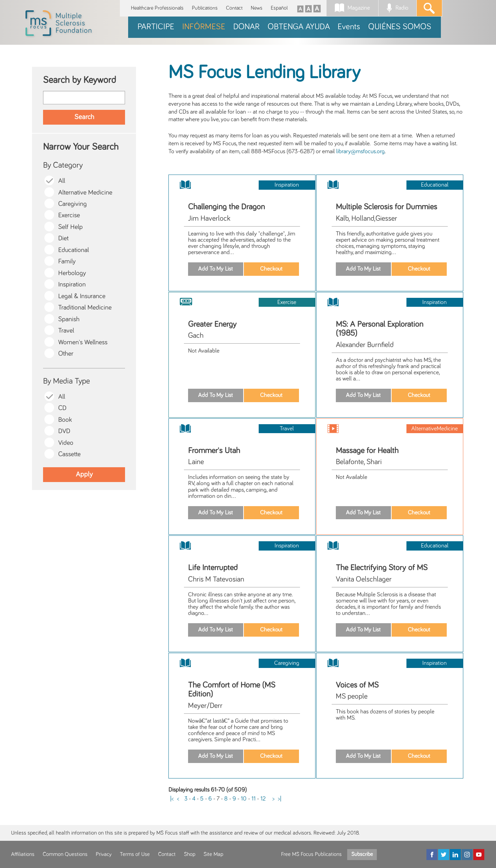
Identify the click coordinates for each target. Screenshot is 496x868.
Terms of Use (135, 854)
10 (244, 799)
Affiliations (23, 854)
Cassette (69, 454)
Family (67, 262)
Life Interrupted (213, 568)
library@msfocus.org (360, 151)
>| (280, 799)
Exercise (69, 215)
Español (279, 8)
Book (65, 420)
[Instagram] (467, 855)
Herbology (72, 273)
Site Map (213, 854)
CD (62, 408)
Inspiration (72, 285)
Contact (234, 8)
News (257, 8)
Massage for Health (367, 451)
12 (263, 799)
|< (172, 799)
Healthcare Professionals (157, 8)
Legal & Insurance (82, 296)
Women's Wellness (83, 342)
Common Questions (65, 854)
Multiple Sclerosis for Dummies (386, 207)
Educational (74, 250)
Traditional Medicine (85, 308)
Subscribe (362, 854)
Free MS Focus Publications (311, 854)
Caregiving (73, 204)
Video (66, 443)
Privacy (104, 854)
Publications (205, 8)
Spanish (69, 319)
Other (66, 354)
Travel (66, 331)
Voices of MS (357, 685)
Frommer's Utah (214, 451)
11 (254, 799)
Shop (190, 854)
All (62, 181)
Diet (63, 238)
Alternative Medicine (85, 193)
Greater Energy (212, 324)
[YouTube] (479, 855)
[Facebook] (432, 855)
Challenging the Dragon (226, 207)
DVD (64, 431)
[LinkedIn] (455, 855)
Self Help (70, 227)
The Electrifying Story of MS (382, 568)
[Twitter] (444, 855)
